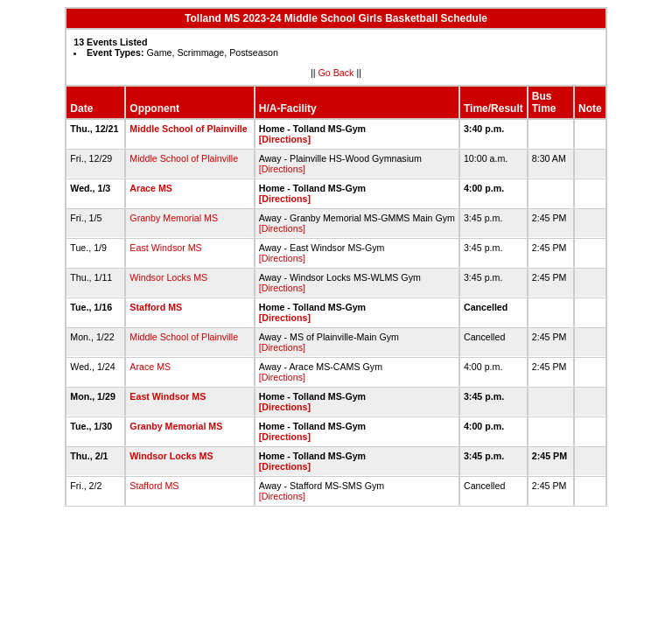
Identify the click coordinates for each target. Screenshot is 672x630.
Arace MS (151, 188)
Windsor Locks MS (168, 277)
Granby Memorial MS (174, 218)
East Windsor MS (165, 248)
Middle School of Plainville (188, 129)
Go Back (336, 73)
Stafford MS (156, 307)
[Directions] (285, 139)
